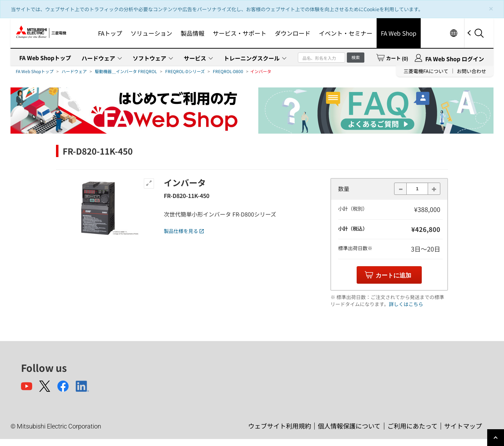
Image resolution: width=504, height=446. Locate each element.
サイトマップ (463, 426)
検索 (356, 57)
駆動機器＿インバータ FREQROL (126, 71)
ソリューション (151, 33)
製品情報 (192, 33)
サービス (195, 58)
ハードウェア (98, 58)
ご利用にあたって (412, 426)
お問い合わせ (471, 71)
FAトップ (110, 33)
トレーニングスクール (252, 58)
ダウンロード (293, 33)
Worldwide (453, 33)
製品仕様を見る (184, 231)
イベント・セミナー (346, 33)
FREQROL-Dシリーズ (185, 71)
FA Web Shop (399, 33)
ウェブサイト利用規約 (280, 426)
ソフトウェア (149, 58)
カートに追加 (393, 275)
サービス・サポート (240, 33)
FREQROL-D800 (228, 71)
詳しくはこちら (406, 304)
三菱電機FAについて (426, 71)
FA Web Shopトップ (45, 58)
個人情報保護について (349, 426)
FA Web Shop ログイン (455, 59)
